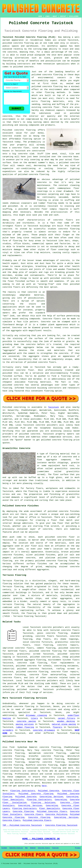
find (12, 747)
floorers (57, 727)
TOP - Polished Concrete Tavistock (22, 825)
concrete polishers (47, 425)
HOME (40, 16)
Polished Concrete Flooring (36, 794)
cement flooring (46, 648)
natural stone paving (64, 724)
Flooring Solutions (43, 803)
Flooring (55, 848)
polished (75, 284)
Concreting (72, 797)
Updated (33, 848)
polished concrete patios (45, 657)
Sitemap (4, 848)
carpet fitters (67, 718)
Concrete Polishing (56, 814)
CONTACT (63, 16)
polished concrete (13, 43)
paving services (25, 724)
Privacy (78, 848)
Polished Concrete (49, 791)
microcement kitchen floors (64, 660)
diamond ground (40, 328)
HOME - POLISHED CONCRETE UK (41, 839)
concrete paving (26, 721)
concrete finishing (14, 675)
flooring (27, 139)
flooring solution (13, 780)
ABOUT (55, 16)
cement (32, 353)
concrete (35, 434)
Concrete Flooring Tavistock (61, 825)
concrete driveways (44, 730)
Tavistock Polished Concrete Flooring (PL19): (29, 37)
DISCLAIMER (74, 16)
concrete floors (45, 636)
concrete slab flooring (32, 663)
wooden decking (66, 721)
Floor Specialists (13, 800)
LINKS (47, 16)
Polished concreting (14, 407)
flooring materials (52, 101)
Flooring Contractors (23, 791)
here (44, 786)
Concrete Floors (34, 814)
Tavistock (53, 407)
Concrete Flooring (23, 811)
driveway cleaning (36, 715)
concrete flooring (53, 87)
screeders (8, 730)
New (26, 848)
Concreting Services (51, 797)
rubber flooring (25, 727)
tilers (34, 718)
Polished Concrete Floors (52, 811)
